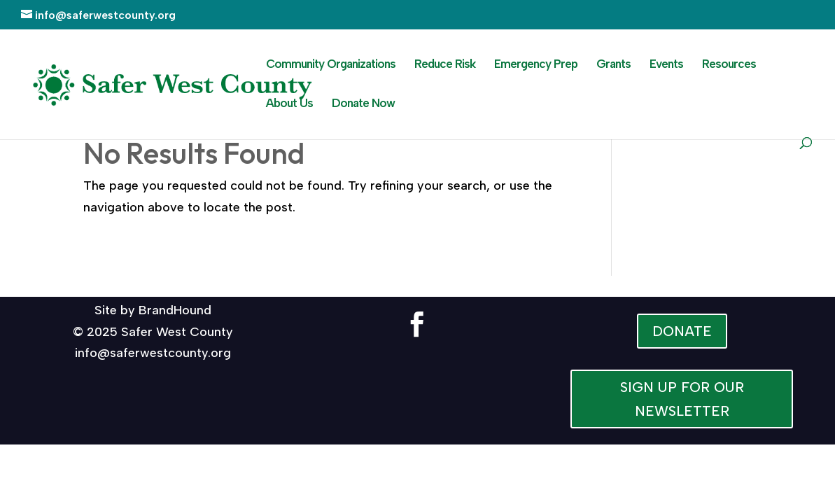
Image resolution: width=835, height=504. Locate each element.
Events (666, 65)
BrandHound (175, 310)
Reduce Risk (445, 65)
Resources (729, 65)
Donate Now (363, 104)
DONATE (682, 331)
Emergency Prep (536, 65)
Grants (613, 65)
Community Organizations (331, 65)
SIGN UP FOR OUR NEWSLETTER (682, 399)
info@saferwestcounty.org (153, 353)
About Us (289, 104)
